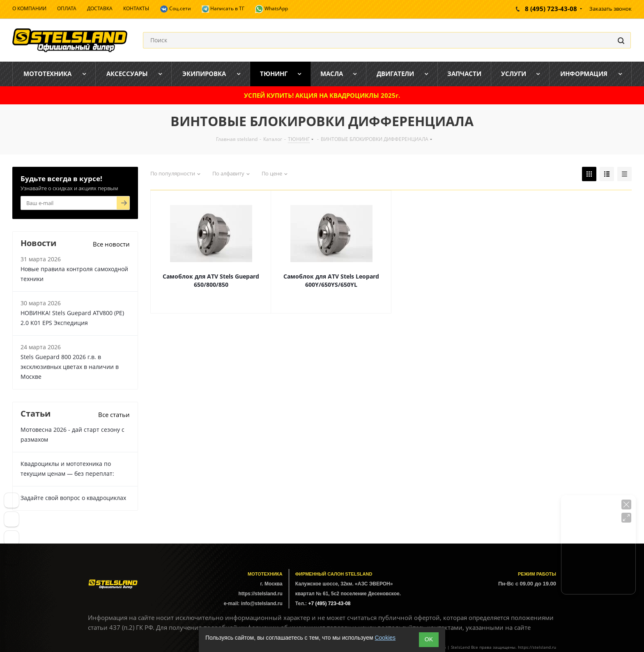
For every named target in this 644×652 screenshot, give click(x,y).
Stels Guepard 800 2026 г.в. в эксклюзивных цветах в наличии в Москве (70, 367)
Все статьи (114, 415)
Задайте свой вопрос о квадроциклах (73, 498)
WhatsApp (271, 9)
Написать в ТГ (223, 9)
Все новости (111, 244)
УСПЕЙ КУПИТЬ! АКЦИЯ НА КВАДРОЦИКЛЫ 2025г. (322, 95)
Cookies (385, 638)
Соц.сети (175, 9)
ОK (429, 639)
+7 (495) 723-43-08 (329, 604)
